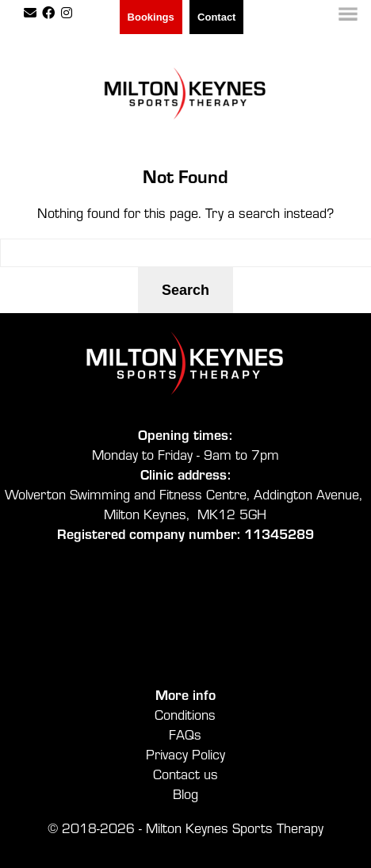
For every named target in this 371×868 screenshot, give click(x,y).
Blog (185, 793)
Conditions (185, 714)
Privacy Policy (185, 753)
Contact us (185, 773)
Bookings (151, 17)
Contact (216, 17)
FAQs (185, 734)
